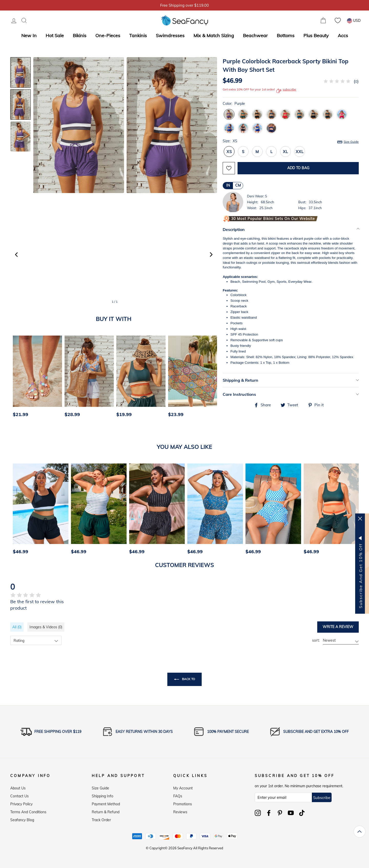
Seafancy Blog (22, 819)
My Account (183, 787)
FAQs (178, 795)
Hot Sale (55, 36)
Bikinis (80, 36)
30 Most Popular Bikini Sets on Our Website (273, 219)
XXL (300, 152)
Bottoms (286, 36)
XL (285, 152)
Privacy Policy (21, 803)
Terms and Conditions (28, 811)
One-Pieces (108, 36)
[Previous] (16, 378)
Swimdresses (170, 36)
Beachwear (255, 36)
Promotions (183, 803)
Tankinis (138, 36)
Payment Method (106, 803)
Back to (184, 679)
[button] (211, 255)
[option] (36, 378)
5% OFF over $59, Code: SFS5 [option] (184, 5)
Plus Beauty (316, 36)
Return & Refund (106, 811)
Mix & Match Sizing (214, 36)
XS (229, 152)
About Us (18, 787)
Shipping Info (102, 795)
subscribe (286, 91)
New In (29, 36)
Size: (291, 141)
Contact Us (19, 795)
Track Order (101, 819)
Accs (343, 36)
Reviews (180, 811)
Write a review (338, 627)
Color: (234, 104)
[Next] (215, 378)
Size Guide (351, 142)
